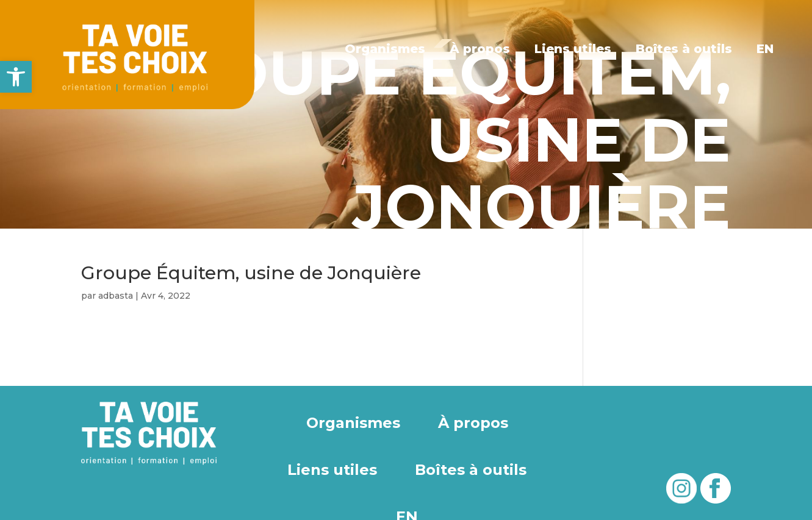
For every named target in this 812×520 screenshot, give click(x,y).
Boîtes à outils (684, 49)
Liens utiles (573, 49)
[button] (16, 77)
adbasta (116, 296)
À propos (480, 49)
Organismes (386, 49)
